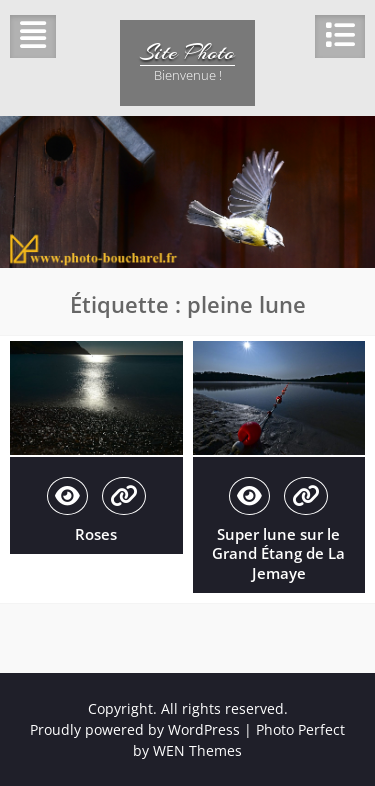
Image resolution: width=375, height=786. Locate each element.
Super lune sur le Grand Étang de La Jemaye (278, 553)
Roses (96, 534)
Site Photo (187, 52)
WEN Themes (197, 750)
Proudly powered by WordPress (135, 729)
